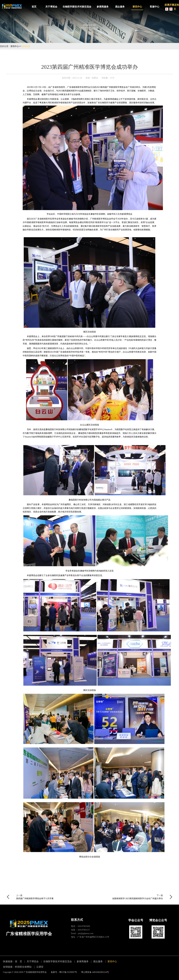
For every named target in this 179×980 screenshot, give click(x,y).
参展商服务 (103, 7)
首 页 (18, 961)
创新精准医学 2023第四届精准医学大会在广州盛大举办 (138, 899)
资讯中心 (137, 7)
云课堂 (40, 967)
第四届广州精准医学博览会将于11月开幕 (35, 899)
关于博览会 (51, 7)
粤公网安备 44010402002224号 (95, 972)
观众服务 (120, 7)
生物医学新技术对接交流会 (77, 7)
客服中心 (155, 7)
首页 (34, 7)
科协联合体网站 (23, 967)
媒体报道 (26, 46)
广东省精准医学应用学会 (35, 972)
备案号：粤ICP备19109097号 (64, 972)
